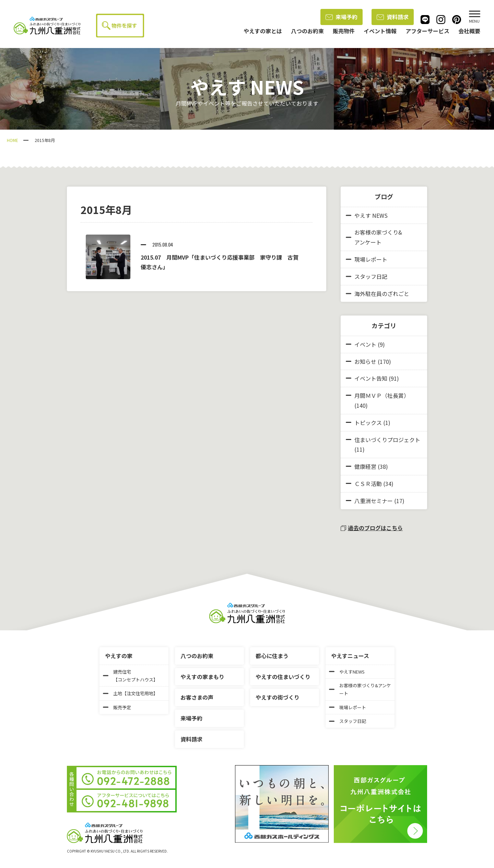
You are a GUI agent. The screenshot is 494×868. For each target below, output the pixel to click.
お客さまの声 (197, 697)
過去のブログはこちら (372, 528)
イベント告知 (371, 378)
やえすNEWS (347, 672)
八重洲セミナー (374, 501)
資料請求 (393, 17)
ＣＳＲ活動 (368, 484)
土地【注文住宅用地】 (130, 693)
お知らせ (365, 361)
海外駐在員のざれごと (378, 294)
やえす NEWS (367, 215)
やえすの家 (119, 656)
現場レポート (367, 259)
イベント (365, 344)
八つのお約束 (197, 656)
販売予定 (117, 707)
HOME (13, 140)
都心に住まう (272, 656)
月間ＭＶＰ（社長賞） (382, 395)
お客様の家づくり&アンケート (374, 237)
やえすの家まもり (202, 677)
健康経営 (365, 466)
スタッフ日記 (367, 276)
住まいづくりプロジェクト (387, 440)
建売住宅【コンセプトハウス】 (130, 676)
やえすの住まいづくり (283, 677)
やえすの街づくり (278, 697)
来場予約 (342, 17)
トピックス (368, 423)
